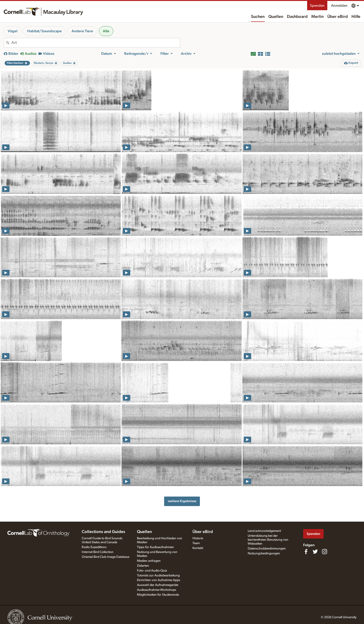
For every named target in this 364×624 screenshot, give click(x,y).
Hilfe (356, 17)
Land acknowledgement (264, 531)
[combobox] (96, 43)
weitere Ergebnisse (182, 501)
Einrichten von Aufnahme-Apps (159, 580)
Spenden (317, 6)
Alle (106, 31)
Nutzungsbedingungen (264, 553)
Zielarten (143, 566)
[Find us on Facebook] (306, 552)
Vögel (13, 31)
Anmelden (339, 6)
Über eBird (338, 17)
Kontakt (198, 548)
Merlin (317, 17)
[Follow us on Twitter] (315, 552)
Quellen (276, 17)
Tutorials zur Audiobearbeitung (158, 575)
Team (196, 543)
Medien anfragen (149, 561)
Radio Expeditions (94, 547)
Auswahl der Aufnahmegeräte (158, 585)
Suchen (258, 17)
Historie (198, 538)
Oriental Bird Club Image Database (106, 557)
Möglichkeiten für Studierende (158, 595)
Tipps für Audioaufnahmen (155, 547)
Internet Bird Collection (98, 552)
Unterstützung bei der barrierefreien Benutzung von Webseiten (268, 540)
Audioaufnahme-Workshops (157, 590)
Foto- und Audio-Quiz (152, 571)
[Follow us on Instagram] (325, 552)
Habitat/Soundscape (44, 31)
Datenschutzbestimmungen (267, 549)
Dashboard (297, 17)
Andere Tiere (82, 31)
